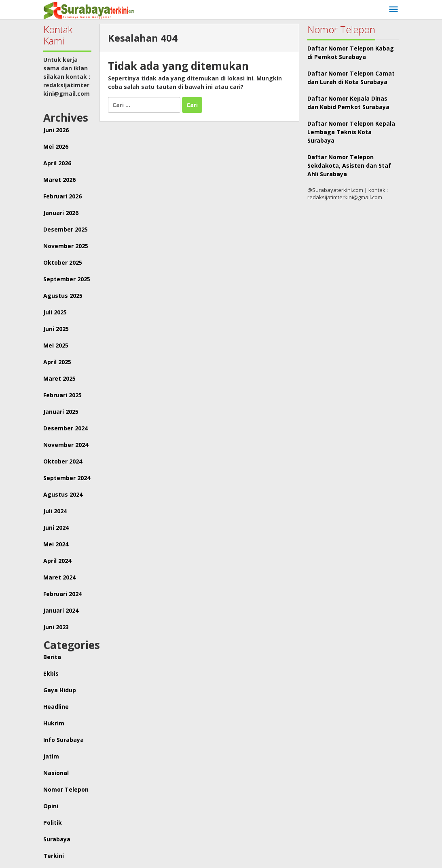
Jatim (51, 756)
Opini (51, 806)
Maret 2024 (59, 577)
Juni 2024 (56, 528)
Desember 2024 (66, 428)
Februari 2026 (62, 196)
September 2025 (67, 279)
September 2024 (67, 478)
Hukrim (54, 723)
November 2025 (66, 246)
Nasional (56, 773)
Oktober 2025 (63, 262)
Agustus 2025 (63, 296)
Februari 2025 (62, 395)
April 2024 (57, 561)
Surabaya (57, 839)
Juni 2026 (56, 130)
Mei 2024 (56, 544)
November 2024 (66, 445)
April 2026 (57, 163)
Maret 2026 (59, 180)
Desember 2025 (66, 229)
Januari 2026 (61, 213)
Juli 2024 (55, 511)
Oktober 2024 (63, 461)
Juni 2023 (56, 627)
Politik (53, 823)
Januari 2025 (61, 412)
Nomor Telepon (66, 789)
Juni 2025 (56, 329)
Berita (52, 657)
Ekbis (51, 673)
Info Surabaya (63, 740)
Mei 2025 (56, 345)
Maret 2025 (59, 378)
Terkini (54, 856)
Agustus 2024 (63, 494)
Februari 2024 (62, 594)
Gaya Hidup (60, 690)
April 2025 (57, 362)
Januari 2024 (61, 610)
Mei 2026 (56, 146)
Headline (56, 707)
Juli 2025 (55, 312)
